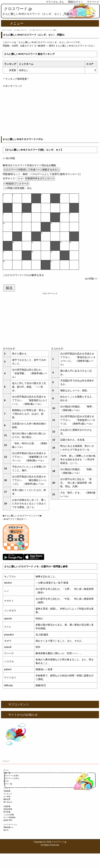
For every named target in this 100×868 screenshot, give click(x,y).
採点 (9, 288)
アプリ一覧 (8, 784)
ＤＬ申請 (7, 797)
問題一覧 (7, 773)
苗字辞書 (7, 812)
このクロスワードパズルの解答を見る (23, 275)
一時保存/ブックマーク (16, 184)
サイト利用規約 (9, 817)
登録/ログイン (75, 2)
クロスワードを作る (11, 778)
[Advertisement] (50, 112)
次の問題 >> (91, 279)
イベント (7, 788)
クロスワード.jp (18, 9)
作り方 (6, 781)
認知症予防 (8, 820)
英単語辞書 (8, 809)
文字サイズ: (9, 178)
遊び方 (6, 830)
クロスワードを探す (11, 776)
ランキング (8, 794)
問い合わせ (8, 802)
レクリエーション (10, 825)
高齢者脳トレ (9, 827)
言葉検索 (7, 791)
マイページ (93, 2)
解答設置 (7, 799)
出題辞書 (7, 806)
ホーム (6, 770)
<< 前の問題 (9, 158)
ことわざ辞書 (9, 815)
